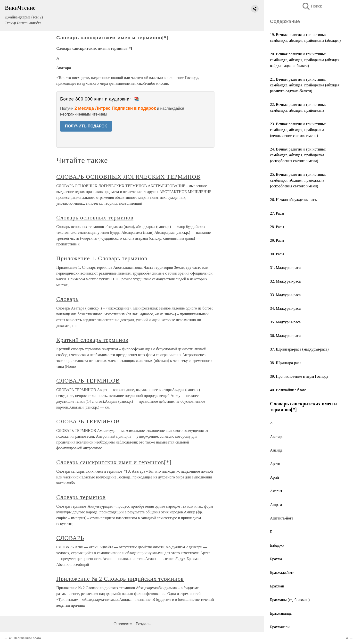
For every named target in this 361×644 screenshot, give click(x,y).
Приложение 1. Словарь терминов (102, 258)
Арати (275, 464)
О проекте (123, 624)
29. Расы (277, 240)
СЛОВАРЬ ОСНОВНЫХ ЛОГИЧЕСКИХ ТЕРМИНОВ (128, 177)
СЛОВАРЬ (70, 538)
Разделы (143, 624)
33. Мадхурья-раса (285, 295)
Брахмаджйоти (282, 573)
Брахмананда (281, 613)
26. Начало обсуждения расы (294, 200)
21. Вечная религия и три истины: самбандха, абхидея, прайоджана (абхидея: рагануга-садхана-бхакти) (305, 85)
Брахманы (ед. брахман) (290, 600)
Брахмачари (280, 627)
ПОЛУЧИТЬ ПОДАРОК (86, 126)
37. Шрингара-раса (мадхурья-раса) (299, 349)
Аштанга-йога (282, 518)
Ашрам (276, 505)
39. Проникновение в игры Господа (299, 376)
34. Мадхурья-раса (285, 308)
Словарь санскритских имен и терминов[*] (114, 462)
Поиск (312, 6)
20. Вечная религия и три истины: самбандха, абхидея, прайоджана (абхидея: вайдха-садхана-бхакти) (305, 60)
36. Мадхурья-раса (285, 336)
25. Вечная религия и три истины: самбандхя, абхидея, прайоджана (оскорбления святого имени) (298, 180)
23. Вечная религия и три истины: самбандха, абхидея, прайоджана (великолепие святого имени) (298, 130)
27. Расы (277, 213)
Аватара (277, 437)
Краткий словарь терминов (92, 340)
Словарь (67, 299)
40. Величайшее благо (288, 390)
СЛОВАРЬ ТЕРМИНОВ (88, 381)
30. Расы (277, 254)
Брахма (276, 559)
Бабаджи (277, 545)
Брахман (277, 586)
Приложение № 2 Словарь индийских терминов (120, 579)
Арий (275, 477)
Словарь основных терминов (95, 217)
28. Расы (277, 227)
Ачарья (276, 491)
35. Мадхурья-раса (285, 322)
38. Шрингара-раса (286, 363)
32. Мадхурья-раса (285, 281)
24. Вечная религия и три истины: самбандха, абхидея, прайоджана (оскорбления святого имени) (298, 155)
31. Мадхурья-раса (285, 268)
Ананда (276, 450)
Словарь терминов (81, 497)
